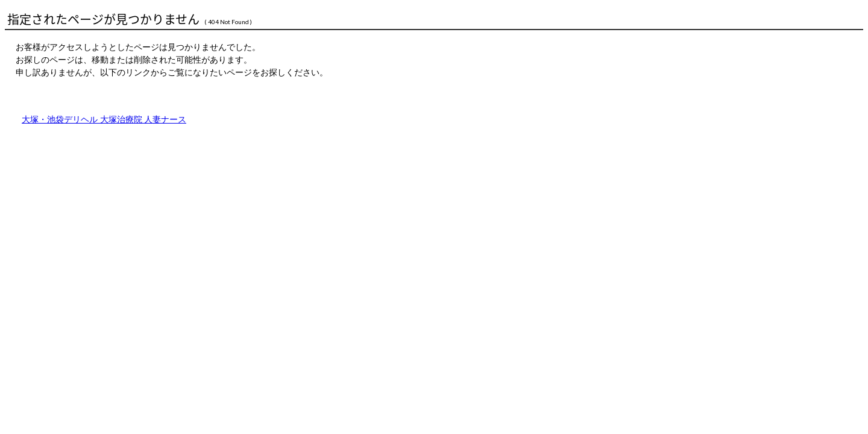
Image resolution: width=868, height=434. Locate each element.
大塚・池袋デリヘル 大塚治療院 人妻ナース (104, 120)
